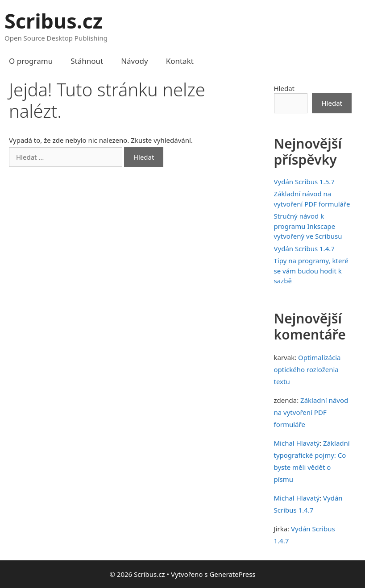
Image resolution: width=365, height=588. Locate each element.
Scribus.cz (54, 21)
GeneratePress (232, 574)
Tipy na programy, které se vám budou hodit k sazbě (311, 271)
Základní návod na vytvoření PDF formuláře (311, 412)
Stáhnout (87, 61)
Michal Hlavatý (297, 443)
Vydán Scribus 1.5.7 (304, 182)
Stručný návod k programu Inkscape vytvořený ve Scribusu (308, 226)
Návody (135, 61)
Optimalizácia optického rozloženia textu (307, 369)
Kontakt (180, 61)
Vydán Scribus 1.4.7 (304, 248)
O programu (31, 61)
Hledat (284, 88)
